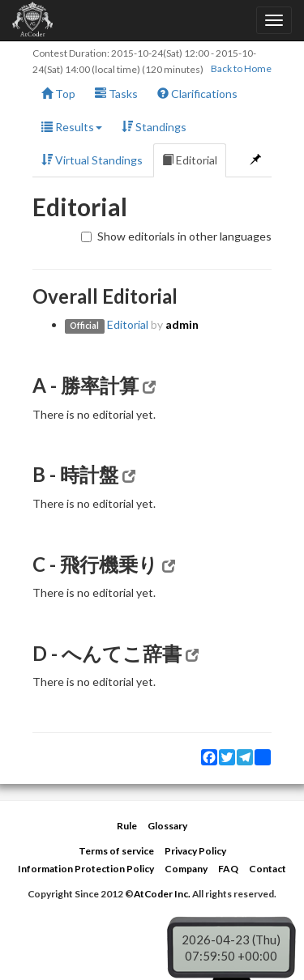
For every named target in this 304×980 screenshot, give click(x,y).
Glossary (167, 826)
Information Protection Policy (86, 869)
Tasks (116, 94)
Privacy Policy (195, 851)
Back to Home (241, 68)
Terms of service (116, 851)
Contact (268, 869)
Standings (154, 127)
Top (58, 94)
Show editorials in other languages (176, 236)
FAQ (228, 869)
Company (186, 869)
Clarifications (197, 94)
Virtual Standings (92, 160)
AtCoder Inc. (162, 894)
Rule (127, 826)
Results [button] (72, 127)
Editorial (190, 160)
